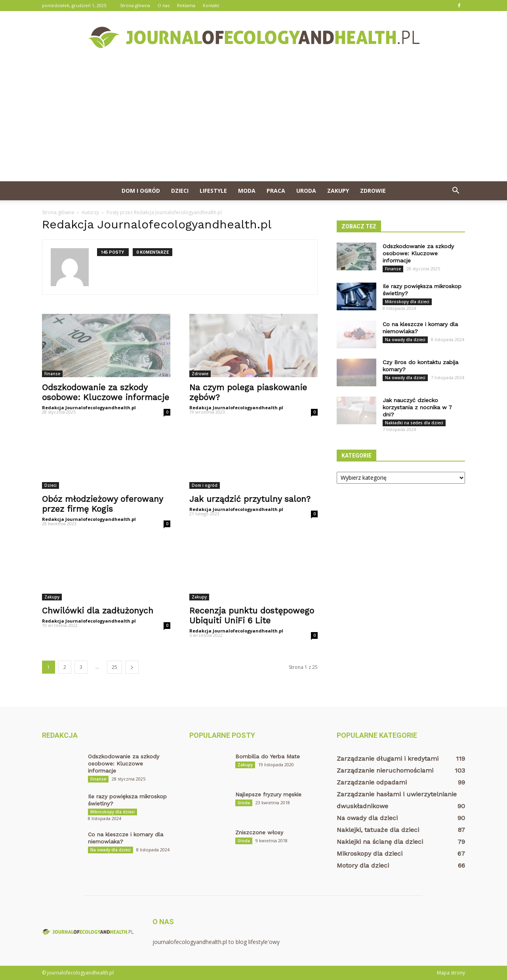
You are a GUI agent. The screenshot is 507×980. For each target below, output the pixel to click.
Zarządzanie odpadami (372, 782)
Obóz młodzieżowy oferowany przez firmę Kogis (102, 504)
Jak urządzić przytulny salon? (250, 499)
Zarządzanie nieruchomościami (385, 770)
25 (114, 667)
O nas (164, 5)
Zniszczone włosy (259, 832)
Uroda (306, 191)
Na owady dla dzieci (405, 340)
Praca (276, 191)
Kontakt (211, 5)
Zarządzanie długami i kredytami (388, 759)
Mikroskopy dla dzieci (407, 302)
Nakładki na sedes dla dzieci (414, 423)
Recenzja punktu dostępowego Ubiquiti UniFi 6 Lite (252, 615)
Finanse (52, 374)
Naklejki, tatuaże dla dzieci (378, 830)
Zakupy (338, 191)
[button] (456, 191)
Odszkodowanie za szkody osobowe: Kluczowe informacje (106, 392)
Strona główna (135, 5)
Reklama (186, 5)
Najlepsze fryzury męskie (268, 794)
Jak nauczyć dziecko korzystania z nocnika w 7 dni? (417, 407)
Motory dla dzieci (363, 865)
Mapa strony (451, 973)
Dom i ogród (141, 191)
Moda (247, 191)
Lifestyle (213, 191)
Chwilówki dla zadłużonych (98, 611)
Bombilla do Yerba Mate (268, 756)
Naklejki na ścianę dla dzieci (380, 842)
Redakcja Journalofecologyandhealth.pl (89, 407)
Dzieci (180, 191)
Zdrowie (373, 191)
